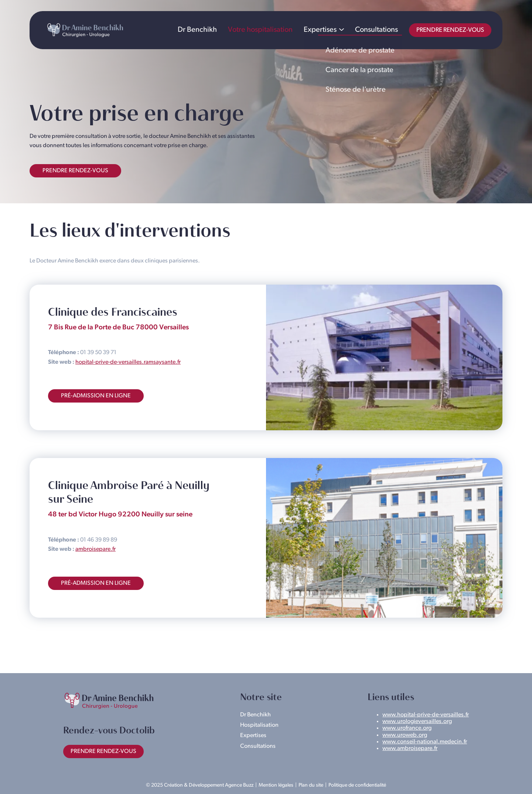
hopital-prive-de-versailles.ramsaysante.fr (128, 362)
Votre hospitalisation (260, 30)
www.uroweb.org (405, 735)
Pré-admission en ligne (96, 396)
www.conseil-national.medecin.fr (425, 742)
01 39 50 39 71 (98, 353)
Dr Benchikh (197, 30)
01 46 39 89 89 (99, 540)
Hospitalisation (259, 725)
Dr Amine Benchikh (85, 30)
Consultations (376, 30)
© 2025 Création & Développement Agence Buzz (200, 785)
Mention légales (276, 785)
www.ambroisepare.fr (410, 749)
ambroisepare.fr (96, 549)
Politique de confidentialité (357, 785)
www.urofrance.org (407, 728)
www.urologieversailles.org (417, 722)
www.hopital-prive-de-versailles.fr (426, 715)
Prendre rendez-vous (450, 30)
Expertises (320, 30)
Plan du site (311, 785)
